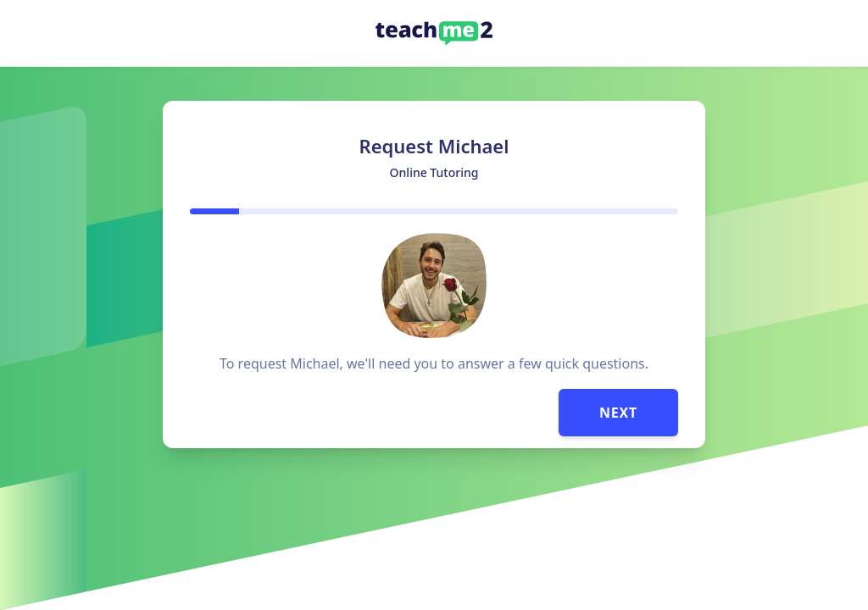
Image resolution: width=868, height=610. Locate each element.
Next (618, 413)
